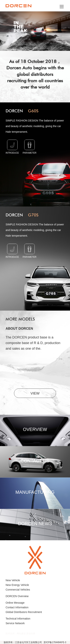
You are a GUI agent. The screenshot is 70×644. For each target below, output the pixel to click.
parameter (29, 147)
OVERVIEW (35, 429)
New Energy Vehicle (17, 585)
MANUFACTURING (35, 492)
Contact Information (17, 607)
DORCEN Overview (17, 596)
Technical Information (18, 619)
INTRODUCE (12, 147)
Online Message (15, 603)
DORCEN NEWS (35, 524)
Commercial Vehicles (18, 590)
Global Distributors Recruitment (24, 612)
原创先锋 (31, 633)
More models (20, 319)
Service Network (15, 623)
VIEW (35, 393)
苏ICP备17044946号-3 (55, 642)
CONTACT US (35, 461)
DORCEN (22, 111)
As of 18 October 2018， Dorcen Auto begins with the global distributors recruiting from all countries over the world (35, 74)
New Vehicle (13, 580)
